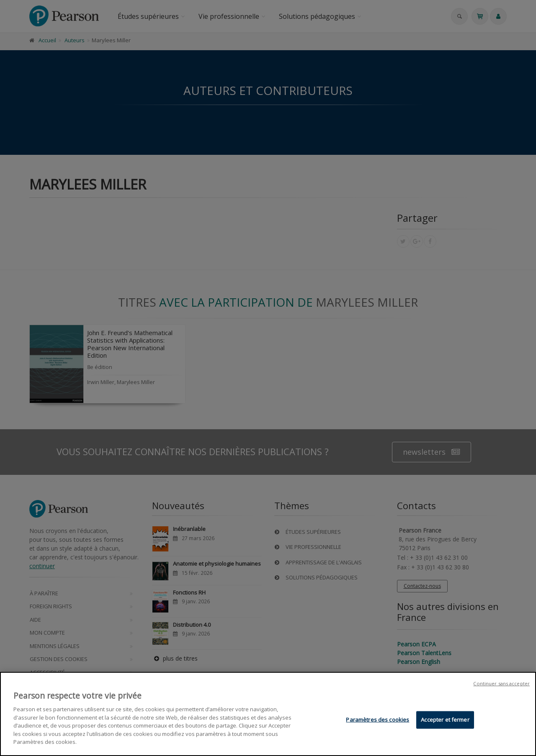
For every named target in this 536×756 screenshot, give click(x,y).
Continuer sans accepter (501, 684)
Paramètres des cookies (378, 720)
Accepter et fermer (445, 720)
